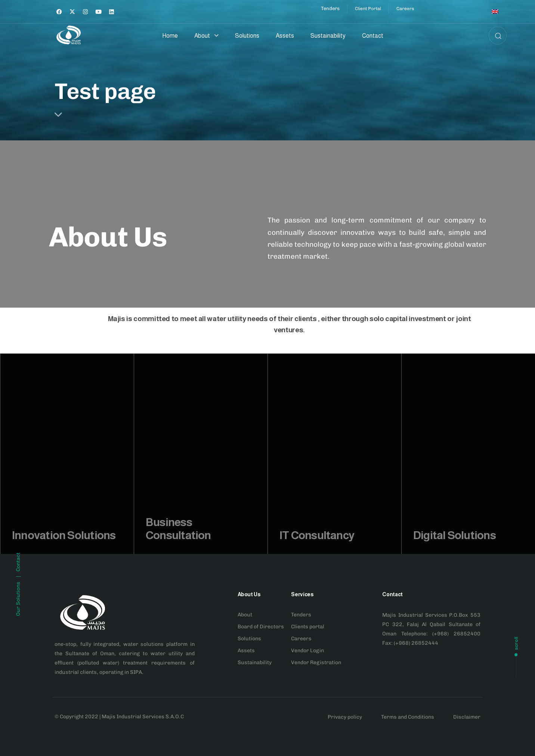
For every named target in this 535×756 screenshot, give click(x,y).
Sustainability (328, 36)
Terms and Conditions (408, 717)
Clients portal (308, 627)
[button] (496, 35)
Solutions (247, 36)
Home (170, 36)
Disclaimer (467, 717)
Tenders (301, 615)
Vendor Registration (316, 662)
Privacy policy (345, 717)
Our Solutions (18, 642)
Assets (285, 36)
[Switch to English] (495, 12)
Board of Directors (261, 627)
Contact (373, 36)
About (206, 36)
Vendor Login (307, 651)
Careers (301, 639)
